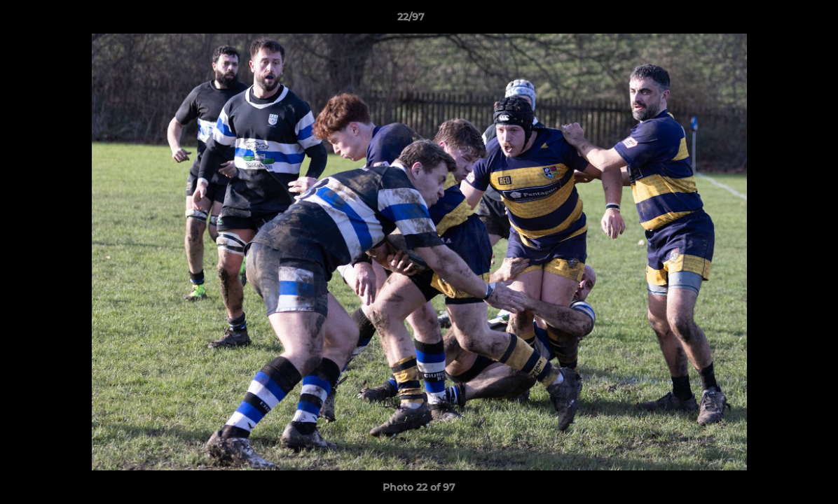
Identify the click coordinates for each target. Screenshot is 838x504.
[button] (779, 20)
